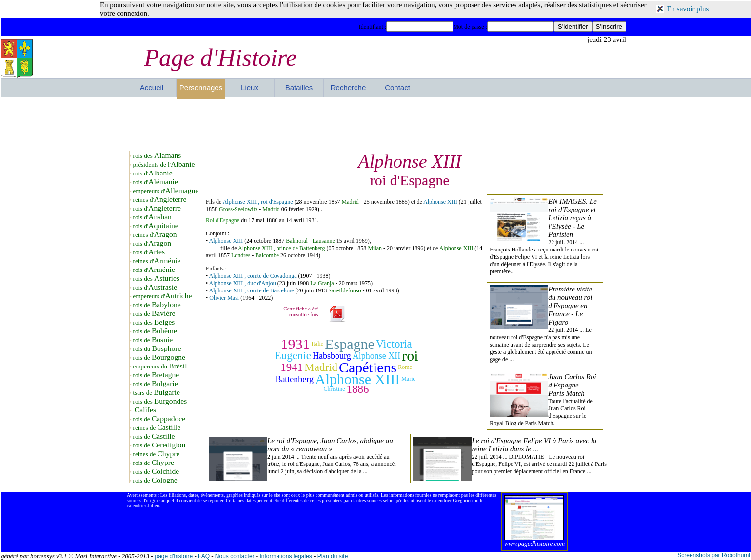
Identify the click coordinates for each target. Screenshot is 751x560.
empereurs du (160, 366)
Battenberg (294, 379)
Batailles (299, 87)
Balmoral (297, 241)
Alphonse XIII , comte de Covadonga (253, 276)
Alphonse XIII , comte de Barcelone (252, 290)
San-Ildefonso (345, 290)
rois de (157, 305)
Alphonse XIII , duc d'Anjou (243, 283)
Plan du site (333, 556)
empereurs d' (166, 191)
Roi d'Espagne (223, 220)
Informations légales (286, 556)
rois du (157, 349)
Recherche (348, 87)
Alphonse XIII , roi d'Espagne (258, 202)
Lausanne (324, 241)
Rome (405, 367)
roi (410, 356)
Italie (317, 344)
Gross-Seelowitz (238, 209)
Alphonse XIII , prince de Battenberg (281, 248)
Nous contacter (235, 556)
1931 (295, 344)
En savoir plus (688, 9)
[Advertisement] (376, 124)
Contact (397, 87)
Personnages (201, 87)
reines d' (160, 200)
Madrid (350, 202)
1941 (292, 367)
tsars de (157, 393)
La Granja (322, 283)
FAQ (204, 556)
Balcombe (267, 255)
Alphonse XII (376, 356)
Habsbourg (332, 356)
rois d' (153, 173)
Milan (375, 248)
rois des (157, 156)
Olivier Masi (224, 298)
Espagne (350, 344)
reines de (157, 428)
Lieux (250, 87)
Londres (241, 255)
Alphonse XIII (441, 202)
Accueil (152, 87)
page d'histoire (174, 556)
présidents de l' (164, 164)
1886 (358, 389)
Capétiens (368, 367)
